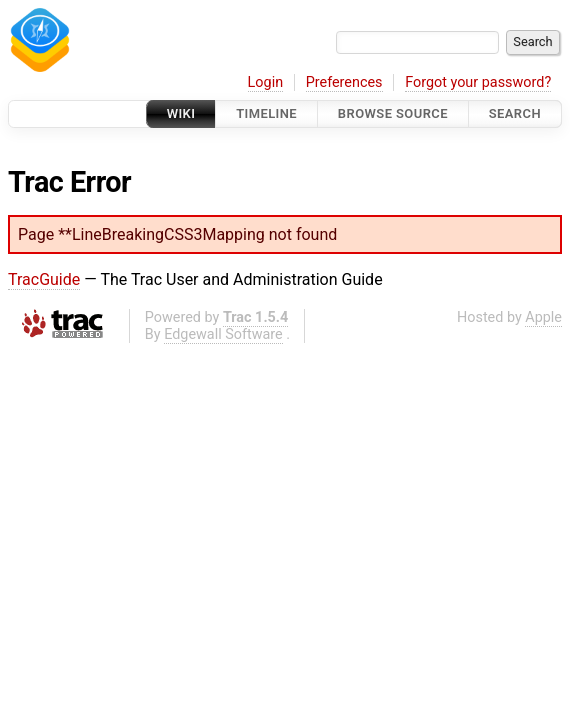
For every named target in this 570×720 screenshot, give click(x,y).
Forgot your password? (478, 82)
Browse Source (393, 113)
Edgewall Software (223, 334)
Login (266, 82)
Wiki (181, 113)
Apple (543, 317)
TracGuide (44, 279)
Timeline (266, 113)
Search (515, 113)
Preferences (344, 82)
